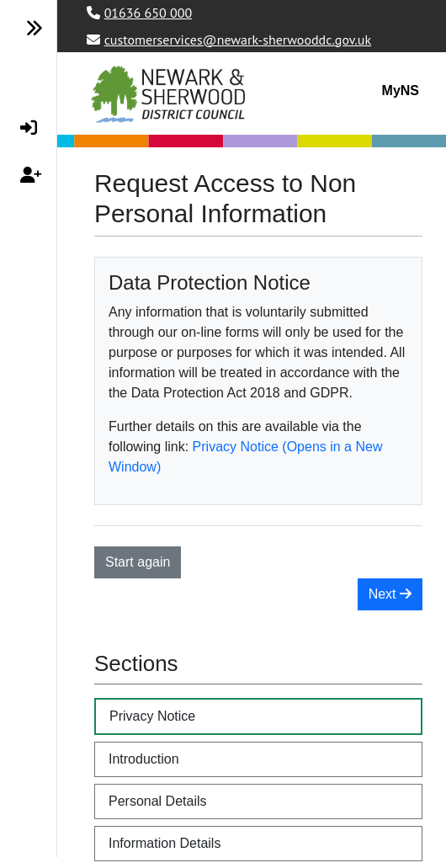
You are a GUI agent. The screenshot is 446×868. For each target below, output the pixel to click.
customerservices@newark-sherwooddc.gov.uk (238, 40)
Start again (138, 562)
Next (390, 594)
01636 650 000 (148, 13)
